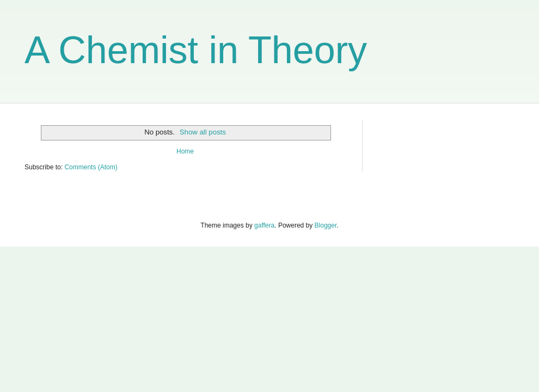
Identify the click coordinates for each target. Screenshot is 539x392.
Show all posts (203, 132)
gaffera (264, 225)
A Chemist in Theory (196, 50)
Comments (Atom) (91, 167)
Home (185, 151)
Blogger (326, 225)
